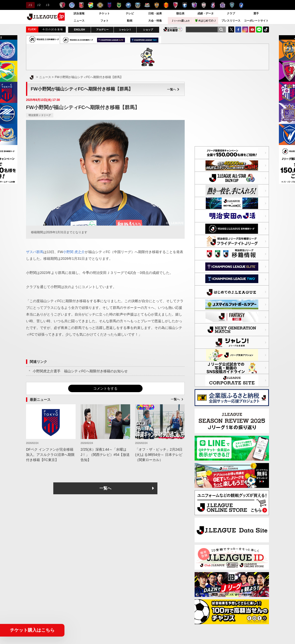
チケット (104, 13)
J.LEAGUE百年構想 (173, 29)
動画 (130, 21)
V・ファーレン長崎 (241, 5)
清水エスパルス (157, 5)
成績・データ (206, 13)
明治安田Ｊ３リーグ (40, 115)
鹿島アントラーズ (62, 5)
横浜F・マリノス (147, 5)
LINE (259, 29)
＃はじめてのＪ (206, 20)
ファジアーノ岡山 (213, 5)
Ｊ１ (30, 5)
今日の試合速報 (53, 29)
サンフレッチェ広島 (222, 5)
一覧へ (173, 89)
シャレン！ (125, 30)
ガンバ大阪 (185, 5)
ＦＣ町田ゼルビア (128, 5)
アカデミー (102, 30)
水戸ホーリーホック (72, 5)
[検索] (221, 29)
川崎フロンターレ (138, 5)
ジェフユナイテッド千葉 (91, 5)
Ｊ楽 (180, 21)
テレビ (130, 13)
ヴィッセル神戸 (204, 5)
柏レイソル (100, 5)
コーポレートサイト (256, 21)
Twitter (231, 29)
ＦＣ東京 (109, 5)
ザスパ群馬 (35, 252)
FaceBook (238, 29)
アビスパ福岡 (232, 5)
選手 (256, 13)
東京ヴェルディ (119, 5)
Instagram (245, 29)
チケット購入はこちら (32, 630)
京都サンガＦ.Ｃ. (175, 5)
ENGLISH (79, 30)
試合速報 (79, 13)
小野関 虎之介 (74, 252)
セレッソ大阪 (194, 5)
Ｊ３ (47, 5)
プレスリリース (231, 21)
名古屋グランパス (166, 5)
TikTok (266, 29)
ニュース (79, 21)
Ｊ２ (38, 5)
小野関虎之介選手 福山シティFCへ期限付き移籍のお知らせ (80, 371)
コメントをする (105, 388)
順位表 (180, 13)
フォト (104, 21)
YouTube (252, 29)
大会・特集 (155, 21)
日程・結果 (155, 13)
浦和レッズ (81, 5)
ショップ (148, 30)
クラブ (231, 13)
